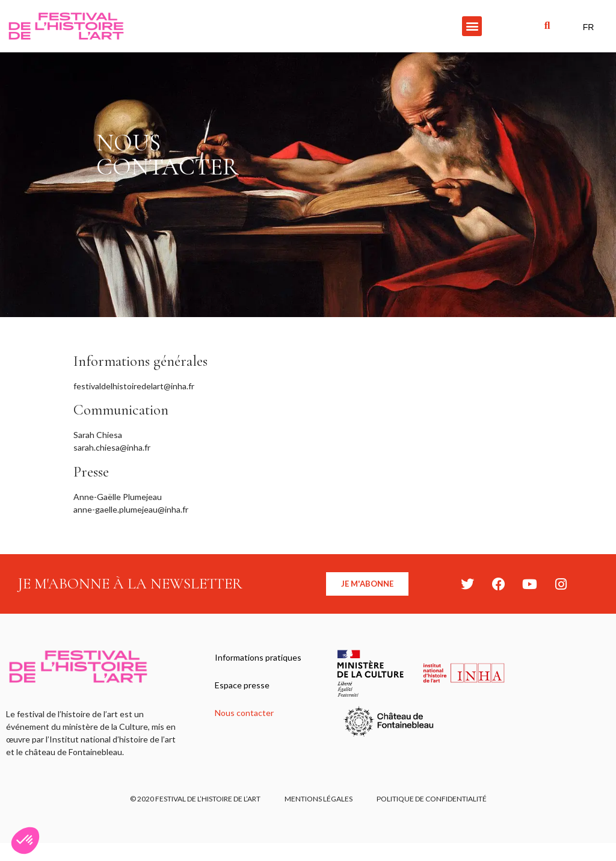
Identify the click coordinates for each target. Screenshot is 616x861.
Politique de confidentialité (432, 799)
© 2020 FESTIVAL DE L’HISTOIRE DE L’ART (195, 799)
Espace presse (242, 685)
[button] (472, 26)
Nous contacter (244, 713)
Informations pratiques (258, 657)
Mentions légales (319, 799)
